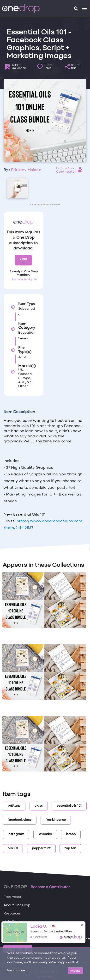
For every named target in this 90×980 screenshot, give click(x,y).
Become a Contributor (50, 887)
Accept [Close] (75, 971)
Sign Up (23, 260)
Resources (12, 914)
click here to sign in (23, 280)
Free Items (12, 897)
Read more (16, 971)
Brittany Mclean (26, 170)
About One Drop (17, 905)
